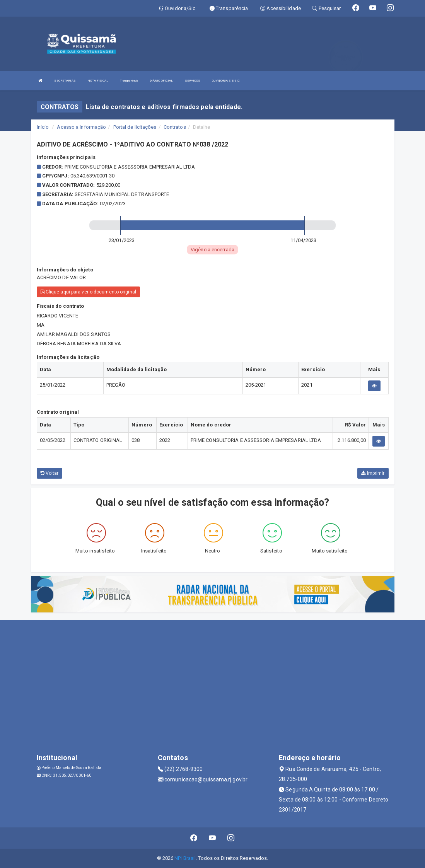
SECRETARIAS (65, 81)
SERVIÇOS (193, 81)
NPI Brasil (185, 858)
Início (43, 127)
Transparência (129, 81)
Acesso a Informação (81, 127)
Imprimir (373, 473)
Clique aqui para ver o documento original (88, 292)
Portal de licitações (135, 127)
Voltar (50, 473)
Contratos (175, 127)
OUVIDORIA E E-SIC (226, 81)
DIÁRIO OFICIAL (161, 81)
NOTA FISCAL (98, 81)
